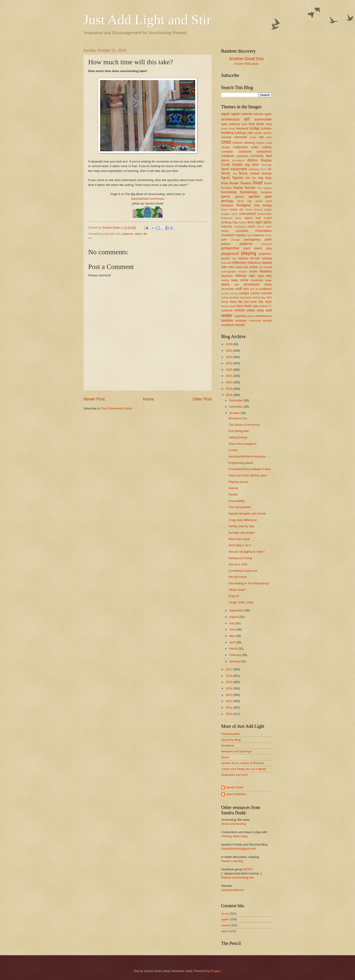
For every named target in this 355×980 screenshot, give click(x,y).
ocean (268, 235)
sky (269, 276)
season (243, 272)
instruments (265, 214)
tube (256, 306)
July (232, 623)
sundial (225, 293)
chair (269, 137)
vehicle (239, 310)
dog (247, 165)
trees (248, 306)
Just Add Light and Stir (147, 20)
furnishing (229, 192)
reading (267, 258)
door (256, 164)
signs (261, 276)
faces (263, 169)
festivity (267, 173)
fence (243, 173)
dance (225, 160)
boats (224, 129)
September (237, 610)
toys (268, 301)
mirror (252, 226)
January (235, 661)
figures (238, 178)
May (232, 636)
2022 (229, 370)
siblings (241, 276)
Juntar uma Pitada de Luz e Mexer (244, 769)
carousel (240, 137)
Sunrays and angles (242, 533)
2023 (229, 363)
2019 (229, 389)
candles (267, 133)
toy (261, 301)
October (235, 413)
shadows (227, 276)
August (234, 617)
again (225, 114)
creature (228, 156)
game (226, 196)
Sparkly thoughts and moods (247, 514)
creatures (242, 156)
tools (254, 302)
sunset (266, 293)
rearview (226, 263)
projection (265, 254)
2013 (229, 695)
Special (233, 488)
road (239, 267)
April (232, 642)
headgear (244, 205)
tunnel (263, 306)
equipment (239, 169)
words (240, 325)
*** (90, 239)
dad (269, 156)
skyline (225, 280)
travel (233, 306)
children (238, 143)
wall (269, 310)
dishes (252, 160)
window (227, 320)
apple (268, 114)
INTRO (248, 869)
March (234, 648)
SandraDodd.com (233, 890)
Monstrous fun (238, 418)
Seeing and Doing (240, 558)
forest (268, 183)
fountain (226, 188)
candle (258, 133)
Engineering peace (241, 463)
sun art (254, 289)
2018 (229, 395)
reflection (239, 262)
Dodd (225, 164)
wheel (250, 316)
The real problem (240, 507)
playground (230, 253)
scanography (229, 272)
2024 (229, 357)
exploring (254, 169)
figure (226, 178)
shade (253, 271)
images (225, 214)
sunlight (244, 293)
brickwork (242, 128)
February (235, 655)
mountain (242, 231)
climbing (249, 143)
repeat (267, 262)
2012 (229, 701)
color (255, 147)
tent (269, 297)
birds (260, 124)
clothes (260, 143)
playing (249, 253)
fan (235, 174)
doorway (267, 165)
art (247, 119)
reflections (254, 263)
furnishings (249, 192)
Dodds (237, 164)
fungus (268, 188)
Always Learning (232, 861)
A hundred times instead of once (250, 469)
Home (149, 399)
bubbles (266, 128)
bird (252, 124)
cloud (268, 143)
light (259, 222)
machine (227, 226)
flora (225, 183)
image (268, 210)
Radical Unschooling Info (237, 878)
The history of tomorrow (244, 425)
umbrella (227, 310)
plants (258, 248)
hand (269, 201)
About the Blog (231, 740)
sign (252, 276)
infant (235, 214)
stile (237, 285)
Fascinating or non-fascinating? (249, 583)
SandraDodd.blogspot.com (239, 849)
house (234, 209)
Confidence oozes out (243, 571)
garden (254, 196)
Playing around (238, 482)
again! (236, 114)
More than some (239, 539)
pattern (226, 244)
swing (225, 297)
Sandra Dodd (234, 787)
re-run (255, 258)
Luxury (233, 450)
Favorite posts (230, 734)
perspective (230, 248)
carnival (226, 137)
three (233, 302)
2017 (229, 669)
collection (240, 147)
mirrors (261, 227)
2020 (229, 382)
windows (241, 321)
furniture (266, 192)
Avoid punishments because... (248, 456)
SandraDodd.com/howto (148, 199)
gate (268, 196)
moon (225, 231)
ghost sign (245, 201)
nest (249, 235)
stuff (238, 289)
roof (261, 267)
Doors (225, 757)
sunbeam (266, 289)
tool (246, 302)
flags (269, 178)
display (266, 160)
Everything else (239, 431)
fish (254, 178)
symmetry (246, 297)
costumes (264, 151)
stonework (251, 284)
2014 (229, 688)
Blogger (215, 971)
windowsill (255, 321)
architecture (230, 119)
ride (224, 267)
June (233, 629)
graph (259, 201)
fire (248, 178)
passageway (252, 239)
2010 (229, 714)
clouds (225, 147)
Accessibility (237, 501)
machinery (240, 227)
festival (255, 173)
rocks (253, 267)
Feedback (228, 746)
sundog (234, 293)
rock (245, 267)
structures (228, 289)
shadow (266, 271)
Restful (233, 494)
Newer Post (94, 399)
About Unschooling (234, 824)
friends (250, 188)
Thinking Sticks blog (234, 836)
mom (269, 227)
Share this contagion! (242, 444)
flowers (246, 183)
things (225, 302)
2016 (229, 676)
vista (260, 310)
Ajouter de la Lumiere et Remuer (242, 763)
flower (234, 183)
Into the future (238, 577)
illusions (258, 210)
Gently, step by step (241, 526)
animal (247, 114)
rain (234, 258)
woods (267, 321)
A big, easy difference (243, 520)
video (251, 310)
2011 (229, 707)
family (226, 173)
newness (258, 235)
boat (269, 124)
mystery (241, 235)
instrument (248, 214)
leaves (243, 222)
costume (245, 151)
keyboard (227, 218)
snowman (257, 280)
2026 (229, 344)
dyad (225, 169)
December (236, 400)
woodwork (228, 325)
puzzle (225, 258)
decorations (238, 161)
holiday (267, 205)
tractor (225, 306)
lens (251, 222)
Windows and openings (236, 751)
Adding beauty (238, 437)
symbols (234, 297)
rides (231, 267)
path (268, 239)
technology (259, 297)
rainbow (243, 258)
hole (257, 205)
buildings (240, 133)
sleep (235, 280)
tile (145, 234)
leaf (258, 218)
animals (258, 114)
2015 (229, 682)
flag (261, 178)
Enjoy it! (234, 596)
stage (268, 280)
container (227, 152)
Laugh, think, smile (241, 602)
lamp (238, 218)
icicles (249, 210)
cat (261, 137)
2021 (229, 376)
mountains (263, 231)
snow (244, 280)
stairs (138, 234)
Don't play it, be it (240, 545)
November (236, 407)
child (226, 142)
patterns (128, 234)
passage (235, 240)
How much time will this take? (248, 475)
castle (253, 137)
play (269, 248)
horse (224, 210)
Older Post (202, 399)
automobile (263, 119)
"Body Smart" (237, 590)
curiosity (257, 156)
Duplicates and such (234, 775)
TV (270, 306)
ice (241, 209)
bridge (255, 128)
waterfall (240, 316)
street (268, 284)
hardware (227, 205)
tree (240, 306)
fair (270, 169)
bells (245, 124)
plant (247, 248)
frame (238, 188)
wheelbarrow (263, 316)
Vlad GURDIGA (236, 794)
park (224, 239)
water (227, 315)
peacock (267, 244)
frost (260, 188)
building (227, 133)
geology (227, 201)
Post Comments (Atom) (117, 408)
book (232, 129)
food (258, 183)
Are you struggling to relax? (247, 552)
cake (250, 133)
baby (224, 124)
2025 (229, 351)
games (239, 197)
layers (248, 218)
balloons (235, 124)
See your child (238, 564)
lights (268, 222)
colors (267, 147)
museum (228, 235)
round (268, 267)
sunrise (255, 293)
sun (246, 289)
